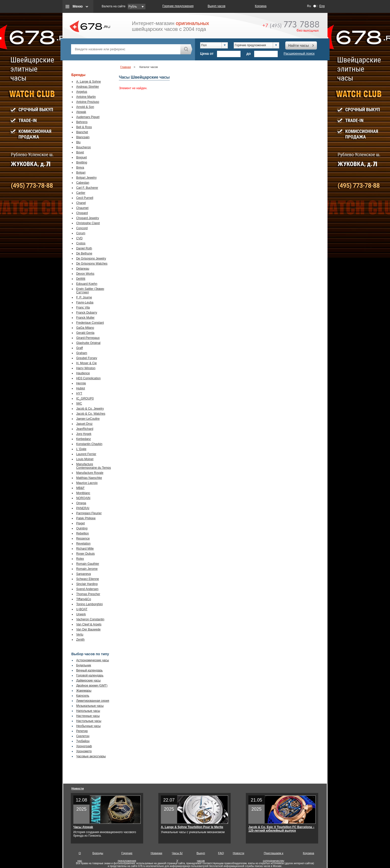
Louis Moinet (85, 459)
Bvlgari (81, 173)
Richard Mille (85, 549)
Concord (82, 228)
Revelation (83, 544)
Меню (78, 6)
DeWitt (81, 279)
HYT (79, 393)
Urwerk (81, 614)
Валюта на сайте (114, 6)
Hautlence (83, 373)
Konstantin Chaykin (89, 444)
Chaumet (82, 208)
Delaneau (83, 269)
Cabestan (83, 183)
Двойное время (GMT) (92, 686)
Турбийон (83, 741)
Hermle (81, 383)
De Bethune (84, 253)
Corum (81, 233)
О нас (80, 854)
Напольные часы (88, 711)
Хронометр (84, 751)
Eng (322, 6)
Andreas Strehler (88, 87)
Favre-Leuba (85, 302)
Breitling (82, 162)
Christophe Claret (88, 223)
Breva (80, 168)
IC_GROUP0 (85, 398)
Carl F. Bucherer (87, 188)
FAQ (221, 853)
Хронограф (84, 746)
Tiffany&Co (84, 599)
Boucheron (83, 147)
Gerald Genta (85, 333)
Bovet (80, 152)
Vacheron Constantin (90, 619)
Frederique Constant (90, 323)
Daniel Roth (84, 248)
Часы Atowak (83, 827)
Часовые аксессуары (91, 756)
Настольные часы (89, 721)
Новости (78, 788)
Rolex (80, 559)
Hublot (81, 388)
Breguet (81, 157)
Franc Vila (83, 308)
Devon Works (85, 274)
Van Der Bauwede (88, 629)
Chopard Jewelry (88, 218)
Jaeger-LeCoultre (88, 419)
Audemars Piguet (88, 117)
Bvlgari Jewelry (86, 178)
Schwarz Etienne (88, 579)
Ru (309, 6)
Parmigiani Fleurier (89, 513)
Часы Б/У (177, 854)
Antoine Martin (86, 97)
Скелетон (83, 736)
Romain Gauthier (88, 564)
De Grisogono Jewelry (91, 259)
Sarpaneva (83, 574)
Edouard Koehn (87, 284)
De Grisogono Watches (92, 264)
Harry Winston (86, 368)
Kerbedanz (83, 439)
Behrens (82, 122)
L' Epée (81, 449)
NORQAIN (83, 498)
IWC (79, 404)
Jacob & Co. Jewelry (90, 409)
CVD (79, 238)
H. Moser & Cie (86, 363)
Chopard (82, 213)
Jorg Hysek (84, 434)
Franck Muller (85, 318)
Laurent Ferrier (86, 454)
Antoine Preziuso (88, 102)
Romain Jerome (87, 569)
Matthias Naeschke (89, 478)
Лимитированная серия (93, 701)
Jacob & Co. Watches (91, 414)
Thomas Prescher (88, 594)
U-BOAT (82, 609)
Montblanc (83, 493)
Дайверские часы (88, 681)
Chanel (81, 203)
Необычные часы (88, 726)
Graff (79, 348)
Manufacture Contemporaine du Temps (93, 466)
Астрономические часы (93, 660)
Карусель (83, 696)
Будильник (84, 665)
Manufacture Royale (90, 473)
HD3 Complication (88, 378)
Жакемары (84, 691)
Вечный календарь (89, 670)
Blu (78, 142)
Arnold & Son (85, 107)
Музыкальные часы (90, 706)
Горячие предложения (178, 6)
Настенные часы (88, 716)
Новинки (157, 853)
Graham (82, 353)
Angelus (82, 92)
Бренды (98, 853)
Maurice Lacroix (87, 483)
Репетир (82, 731)
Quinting (82, 528)
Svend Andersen (87, 589)
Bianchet (82, 132)
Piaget (80, 523)
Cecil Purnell (85, 198)
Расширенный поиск (299, 53)
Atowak (81, 112)
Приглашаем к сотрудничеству (274, 854)
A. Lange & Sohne (88, 82)
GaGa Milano (85, 328)
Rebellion (82, 533)
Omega (81, 503)
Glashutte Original (88, 343)
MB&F (80, 488)
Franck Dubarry (87, 313)
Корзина (261, 6)
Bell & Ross (84, 127)
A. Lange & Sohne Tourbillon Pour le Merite (192, 827)
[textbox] (126, 49)
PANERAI (83, 508)
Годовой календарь (90, 675)
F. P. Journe (84, 297)
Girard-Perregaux (88, 338)
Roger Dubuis (85, 554)
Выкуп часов (216, 6)
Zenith (80, 640)
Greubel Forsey (87, 358)
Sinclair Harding (87, 584)
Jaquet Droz (84, 424)
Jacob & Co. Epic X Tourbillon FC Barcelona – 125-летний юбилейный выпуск (281, 829)
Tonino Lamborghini (89, 604)
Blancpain (83, 137)
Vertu (80, 635)
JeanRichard (85, 429)
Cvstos (81, 243)
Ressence (83, 538)
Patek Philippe (86, 518)
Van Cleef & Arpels (89, 624)
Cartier (81, 193)
